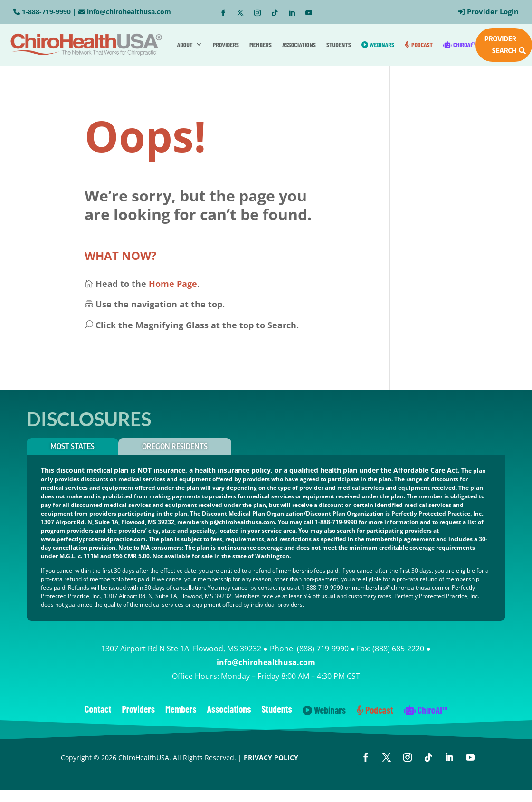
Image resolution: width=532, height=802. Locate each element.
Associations (299, 44)
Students (339, 44)
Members (261, 44)
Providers (226, 44)
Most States (72, 446)
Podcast (419, 44)
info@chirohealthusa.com (129, 12)
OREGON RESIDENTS (175, 446)
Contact (98, 710)
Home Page (173, 284)
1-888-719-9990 (46, 12)
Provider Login (493, 11)
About (185, 44)
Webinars (378, 44)
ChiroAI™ (459, 44)
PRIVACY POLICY (271, 758)
